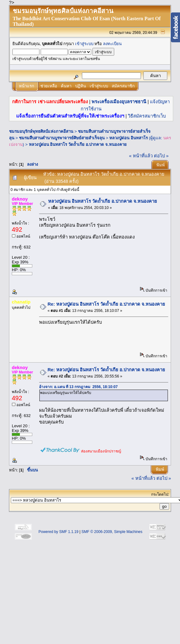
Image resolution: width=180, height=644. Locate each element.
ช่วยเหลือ (49, 86)
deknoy (20, 199)
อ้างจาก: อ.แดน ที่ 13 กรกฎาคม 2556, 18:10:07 (78, 387)
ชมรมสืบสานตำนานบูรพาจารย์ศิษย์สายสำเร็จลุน (62, 138)
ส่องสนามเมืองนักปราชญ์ (101, 451)
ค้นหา (66, 86)
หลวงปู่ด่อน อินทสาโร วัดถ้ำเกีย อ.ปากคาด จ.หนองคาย (78, 144)
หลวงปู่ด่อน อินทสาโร (128, 138)
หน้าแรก (27, 86)
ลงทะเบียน (112, 44)
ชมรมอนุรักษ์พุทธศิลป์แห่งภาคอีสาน (41, 131)
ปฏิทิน (81, 86)
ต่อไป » (161, 156)
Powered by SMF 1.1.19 (58, 532)
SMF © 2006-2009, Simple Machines (112, 532)
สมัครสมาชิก (123, 86)
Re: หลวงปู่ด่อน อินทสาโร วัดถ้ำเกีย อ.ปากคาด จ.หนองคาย (106, 304)
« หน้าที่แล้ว (141, 156)
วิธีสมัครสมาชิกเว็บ (147, 116)
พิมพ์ (161, 165)
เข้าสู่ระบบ (84, 44)
